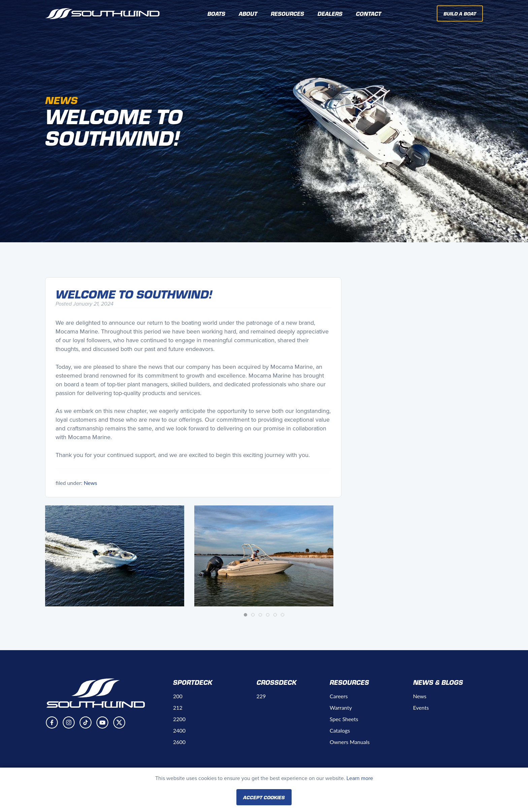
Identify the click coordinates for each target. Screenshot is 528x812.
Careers (339, 696)
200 (178, 696)
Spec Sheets (344, 719)
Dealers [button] (330, 13)
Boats (216, 13)
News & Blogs (438, 682)
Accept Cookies (264, 797)
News (91, 483)
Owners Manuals (350, 742)
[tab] (245, 615)
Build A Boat (460, 13)
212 (178, 708)
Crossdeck (277, 682)
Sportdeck (193, 682)
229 (261, 696)
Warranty (341, 708)
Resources (349, 682)
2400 (179, 730)
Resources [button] (287, 13)
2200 (179, 719)
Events (421, 708)
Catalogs (340, 730)
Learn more (360, 778)
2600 (179, 742)
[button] (115, 556)
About (248, 13)
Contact (369, 13)
